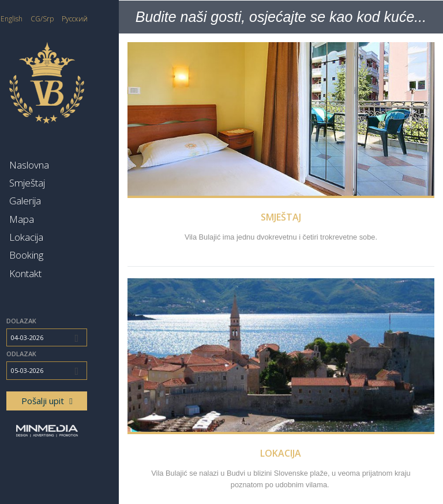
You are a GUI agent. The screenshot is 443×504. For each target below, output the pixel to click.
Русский (100, 19)
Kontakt (51, 273)
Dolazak (47, 321)
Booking (52, 255)
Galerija (50, 201)
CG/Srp (67, 19)
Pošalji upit (72, 401)
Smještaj (52, 183)
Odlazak (47, 354)
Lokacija (52, 237)
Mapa (47, 219)
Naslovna (55, 165)
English (37, 19)
